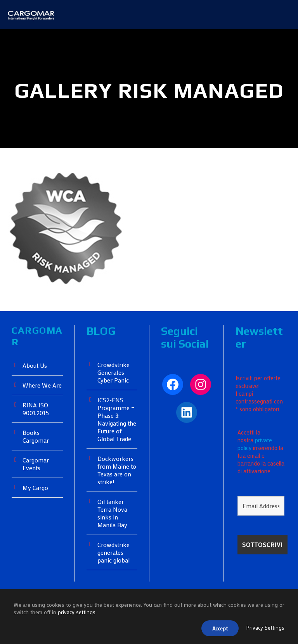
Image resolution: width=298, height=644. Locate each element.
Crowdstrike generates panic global (114, 577)
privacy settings (82, 614)
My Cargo (36, 513)
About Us (35, 390)
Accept (218, 629)
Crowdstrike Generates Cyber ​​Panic (114, 397)
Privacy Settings (265, 628)
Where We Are (43, 410)
